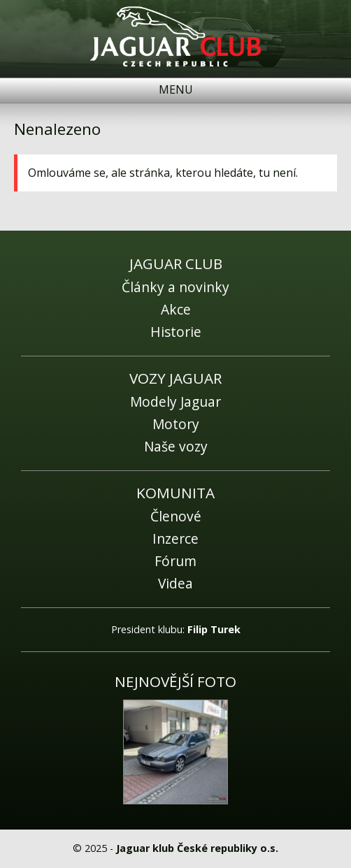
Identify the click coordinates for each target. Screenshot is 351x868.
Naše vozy (176, 446)
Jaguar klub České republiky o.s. (197, 848)
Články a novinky (175, 287)
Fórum (175, 561)
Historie (176, 332)
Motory (176, 424)
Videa (175, 583)
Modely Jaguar (175, 402)
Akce (176, 309)
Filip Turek (214, 629)
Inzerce (175, 538)
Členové (176, 516)
